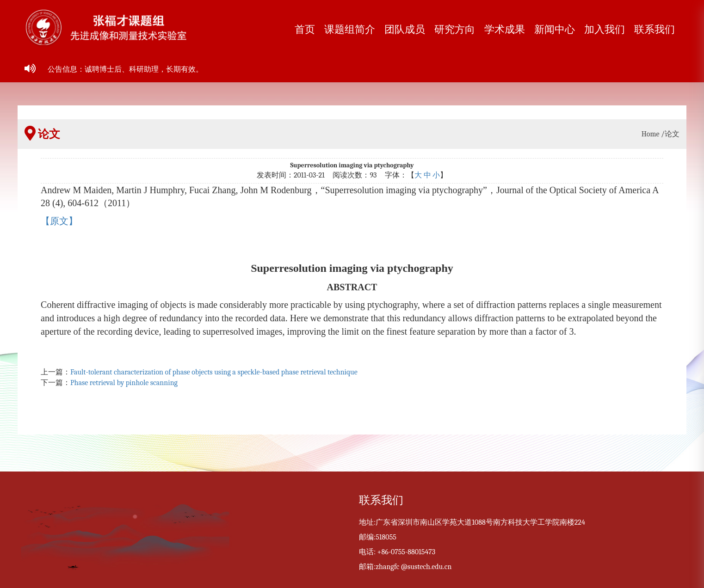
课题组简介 (350, 30)
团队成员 (405, 30)
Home (651, 134)
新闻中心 (555, 30)
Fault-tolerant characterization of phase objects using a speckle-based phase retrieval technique (214, 372)
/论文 (670, 134)
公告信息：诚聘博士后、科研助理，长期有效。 (125, 69)
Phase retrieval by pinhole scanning (124, 383)
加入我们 (605, 30)
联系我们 (655, 30)
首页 (305, 30)
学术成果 (505, 30)
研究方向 (455, 30)
